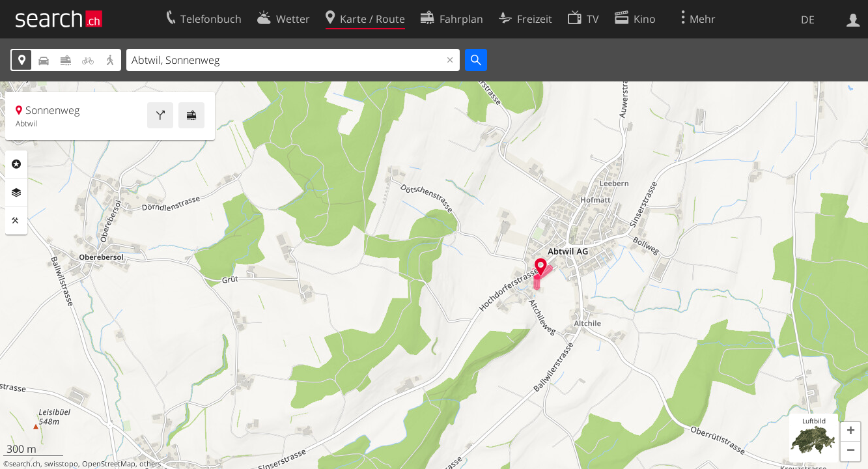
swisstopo (61, 464)
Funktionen (16, 221)
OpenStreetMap (109, 464)
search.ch (25, 464)
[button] (850, 432)
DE (808, 20)
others (150, 464)
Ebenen (16, 193)
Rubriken (16, 164)
